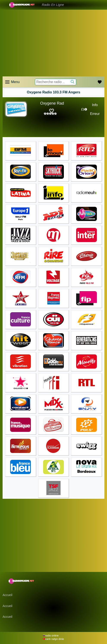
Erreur (95, 114)
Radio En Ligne (53, 5)
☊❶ (84, 109)
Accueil (7, 595)
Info (95, 105)
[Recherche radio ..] (55, 82)
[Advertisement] (53, 43)
